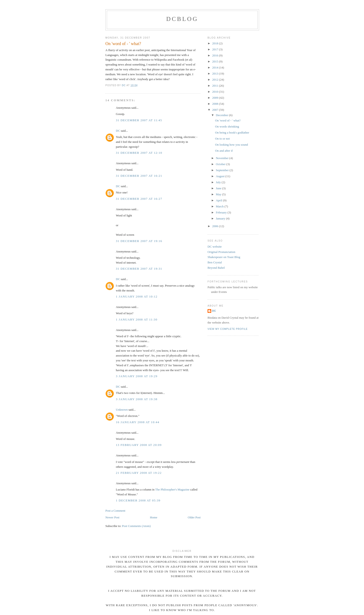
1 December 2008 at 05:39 (138, 500)
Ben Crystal (215, 262)
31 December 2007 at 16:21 (139, 176)
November (223, 158)
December (223, 115)
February (222, 212)
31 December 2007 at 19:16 (139, 241)
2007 (216, 110)
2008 (216, 104)
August (221, 176)
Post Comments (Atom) (136, 526)
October (221, 164)
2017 (216, 49)
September (223, 170)
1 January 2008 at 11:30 (137, 319)
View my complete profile (228, 329)
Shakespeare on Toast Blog (224, 257)
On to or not (222, 139)
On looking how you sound (231, 145)
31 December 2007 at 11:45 (139, 120)
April (219, 200)
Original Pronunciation (221, 252)
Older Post (194, 517)
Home (154, 517)
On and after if (224, 151)
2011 (216, 86)
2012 (216, 80)
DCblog (182, 19)
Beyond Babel (216, 268)
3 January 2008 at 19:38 (137, 399)
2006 (216, 226)
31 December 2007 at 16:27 (139, 199)
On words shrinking (227, 126)
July (219, 182)
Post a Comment (115, 511)
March (220, 206)
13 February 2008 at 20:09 (139, 445)
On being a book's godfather (232, 132)
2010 (216, 92)
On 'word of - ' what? (228, 120)
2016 (216, 55)
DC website (215, 247)
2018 (216, 43)
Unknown (122, 410)
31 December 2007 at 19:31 (139, 269)
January (221, 218)
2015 (216, 61)
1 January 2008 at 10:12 (137, 296)
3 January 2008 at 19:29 (137, 376)
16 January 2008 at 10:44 (138, 422)
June (219, 188)
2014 (216, 67)
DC (118, 131)
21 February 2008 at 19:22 (139, 473)
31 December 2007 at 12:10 (139, 153)
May (219, 194)
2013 (216, 74)
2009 (216, 98)
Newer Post (112, 517)
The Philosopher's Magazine (172, 489)
